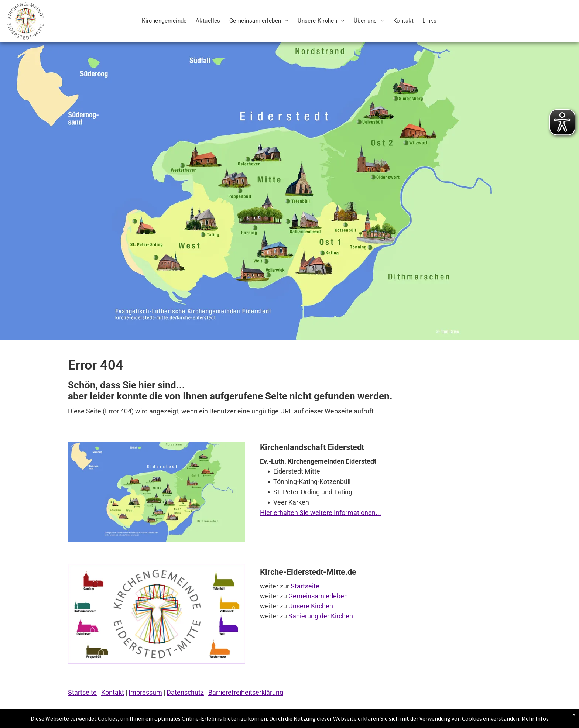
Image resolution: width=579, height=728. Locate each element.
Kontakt (113, 692)
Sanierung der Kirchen (321, 616)
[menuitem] (164, 21)
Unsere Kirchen (311, 606)
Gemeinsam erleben (318, 596)
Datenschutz (185, 692)
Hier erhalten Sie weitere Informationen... (321, 513)
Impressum (145, 692)
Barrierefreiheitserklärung (246, 692)
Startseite (305, 586)
